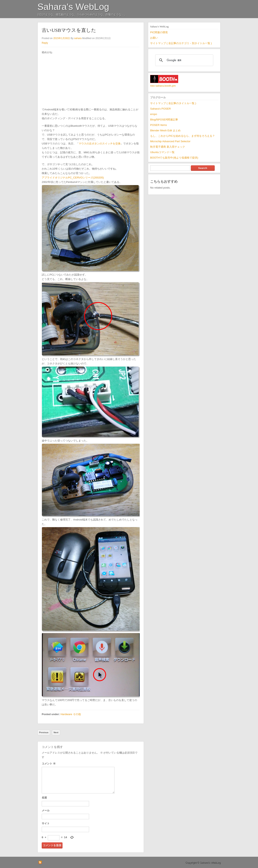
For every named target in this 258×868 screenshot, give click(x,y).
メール (46, 810)
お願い (154, 38)
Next (56, 732)
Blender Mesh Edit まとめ (165, 130)
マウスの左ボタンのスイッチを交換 (100, 144)
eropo (154, 114)
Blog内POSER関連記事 (164, 120)
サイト (46, 823)
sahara (78, 38)
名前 (44, 798)
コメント (49, 764)
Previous (44, 732)
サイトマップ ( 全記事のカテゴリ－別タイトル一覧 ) (181, 43)
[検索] (184, 60)
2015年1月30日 (62, 38)
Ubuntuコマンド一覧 (162, 152)
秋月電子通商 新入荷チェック (168, 147)
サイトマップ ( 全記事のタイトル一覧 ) (173, 103)
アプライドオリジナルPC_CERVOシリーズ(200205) (73, 178)
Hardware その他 (71, 714)
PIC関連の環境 (159, 32)
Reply (45, 43)
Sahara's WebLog (73, 7)
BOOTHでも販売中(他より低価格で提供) (174, 158)
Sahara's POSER (160, 109)
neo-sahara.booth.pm (163, 86)
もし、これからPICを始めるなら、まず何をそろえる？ (183, 136)
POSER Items (159, 125)
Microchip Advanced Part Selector (170, 141)
